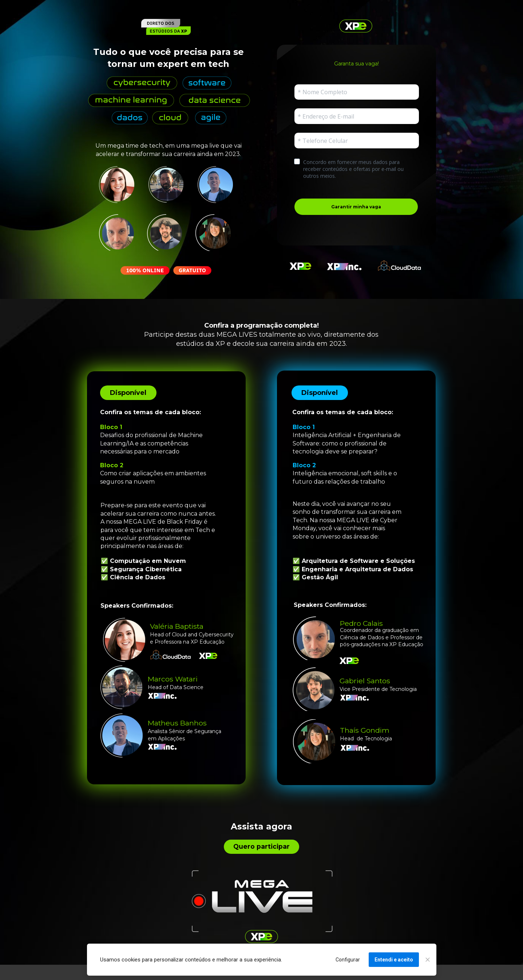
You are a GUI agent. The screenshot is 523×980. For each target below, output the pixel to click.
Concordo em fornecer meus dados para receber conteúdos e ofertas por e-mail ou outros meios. (354, 169)
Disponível (128, 393)
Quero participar (261, 846)
